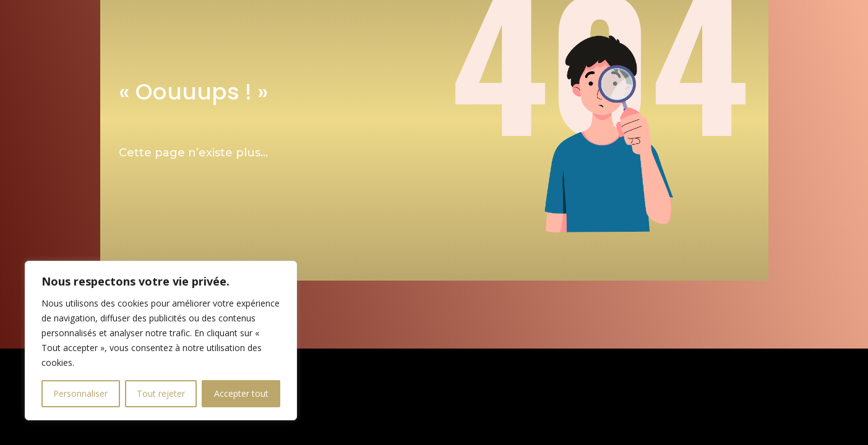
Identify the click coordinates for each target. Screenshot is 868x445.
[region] (161, 341)
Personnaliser (80, 393)
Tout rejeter (161, 393)
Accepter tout (241, 393)
